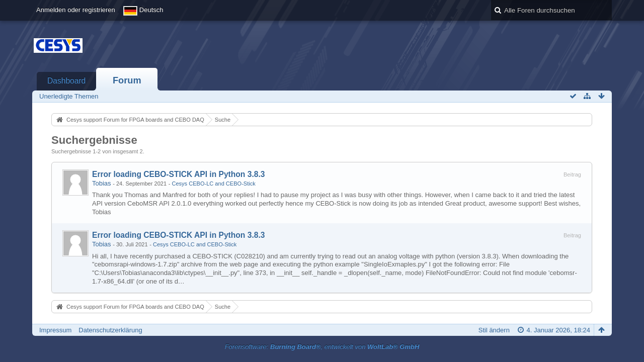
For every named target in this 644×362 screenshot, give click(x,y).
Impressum (55, 330)
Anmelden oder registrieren (76, 10)
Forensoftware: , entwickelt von (322, 347)
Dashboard (66, 81)
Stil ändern (494, 330)
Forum (127, 80)
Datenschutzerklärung (110, 330)
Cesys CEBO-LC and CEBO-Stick (213, 184)
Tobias (102, 183)
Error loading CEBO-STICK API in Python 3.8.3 (178, 174)
